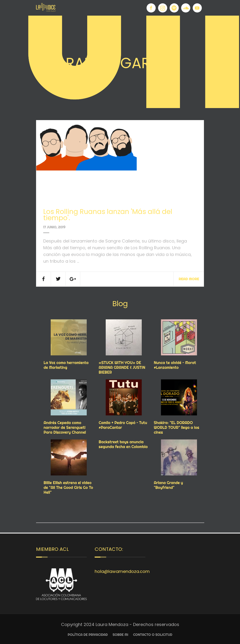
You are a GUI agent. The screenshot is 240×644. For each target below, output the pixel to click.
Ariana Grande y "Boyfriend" (168, 485)
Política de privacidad (88, 635)
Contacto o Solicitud (153, 635)
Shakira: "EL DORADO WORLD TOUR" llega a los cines (176, 427)
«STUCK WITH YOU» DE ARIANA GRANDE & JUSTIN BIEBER (122, 367)
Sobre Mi (120, 635)
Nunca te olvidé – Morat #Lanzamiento (175, 365)
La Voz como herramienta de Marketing (66, 365)
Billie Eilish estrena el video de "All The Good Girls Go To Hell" (68, 487)
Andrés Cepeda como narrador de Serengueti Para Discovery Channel (65, 427)
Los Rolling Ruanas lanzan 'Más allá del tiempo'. (108, 215)
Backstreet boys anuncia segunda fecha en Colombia (123, 444)
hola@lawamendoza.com (122, 571)
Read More (189, 279)
